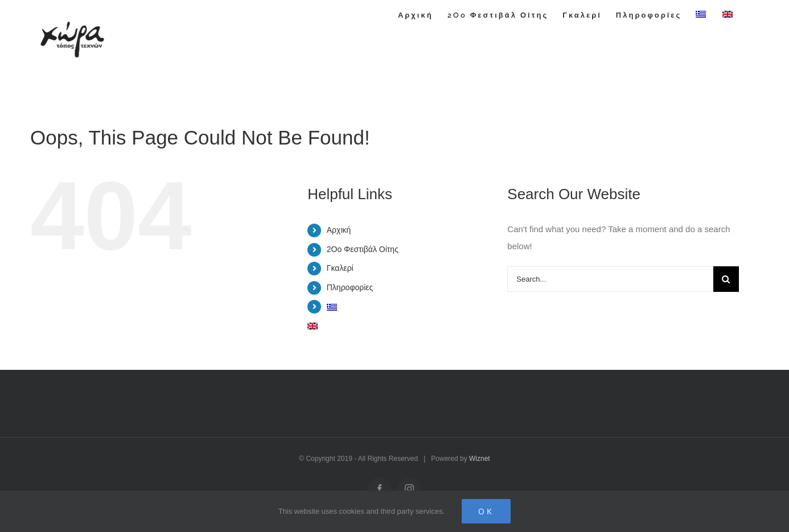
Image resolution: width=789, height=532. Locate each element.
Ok (486, 511)
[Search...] (610, 279)
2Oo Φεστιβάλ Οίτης (363, 249)
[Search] (726, 279)
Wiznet (480, 459)
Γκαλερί (340, 268)
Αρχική (339, 230)
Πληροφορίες (350, 287)
